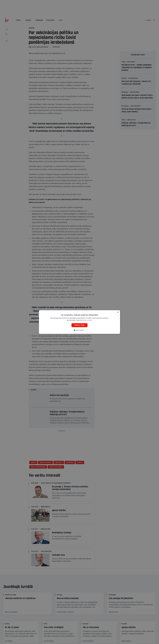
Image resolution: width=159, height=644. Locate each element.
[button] (79, 330)
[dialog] (79, 322)
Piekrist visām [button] (79, 325)
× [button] (118, 312)
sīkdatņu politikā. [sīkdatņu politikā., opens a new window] (87, 320)
